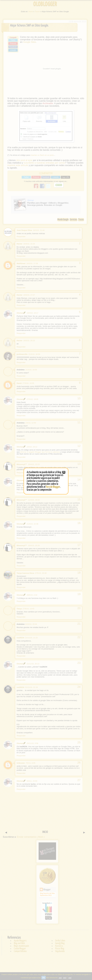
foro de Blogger (53, 487)
